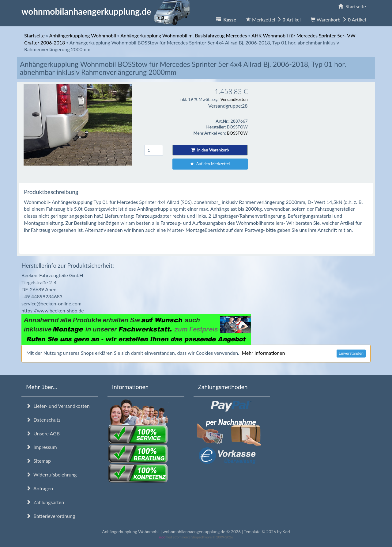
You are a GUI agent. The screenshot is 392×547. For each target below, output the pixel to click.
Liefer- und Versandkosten (58, 406)
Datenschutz (43, 420)
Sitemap (38, 461)
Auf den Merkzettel (210, 164)
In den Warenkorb (210, 150)
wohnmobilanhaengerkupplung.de (107, 11)
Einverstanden (351, 353)
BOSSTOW (237, 133)
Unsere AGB (43, 433)
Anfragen (40, 488)
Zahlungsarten (45, 502)
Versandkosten (234, 99)
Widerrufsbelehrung (51, 474)
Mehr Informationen (263, 353)
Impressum (41, 447)
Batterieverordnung (51, 516)
